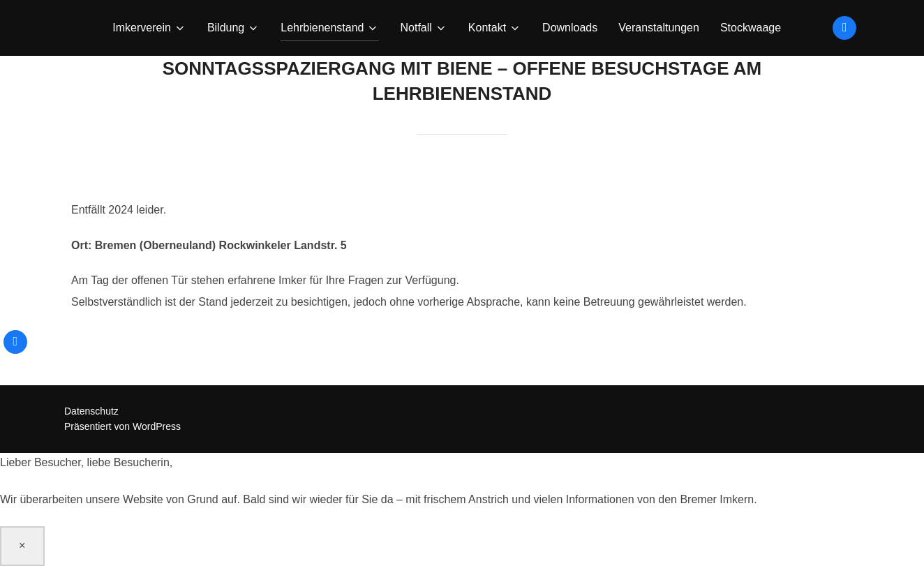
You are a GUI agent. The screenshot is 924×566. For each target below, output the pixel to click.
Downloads (570, 28)
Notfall (423, 28)
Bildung (233, 28)
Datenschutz (91, 411)
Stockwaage (751, 28)
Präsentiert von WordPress (122, 426)
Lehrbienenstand (330, 28)
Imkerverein (149, 28)
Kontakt (495, 28)
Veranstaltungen (659, 28)
